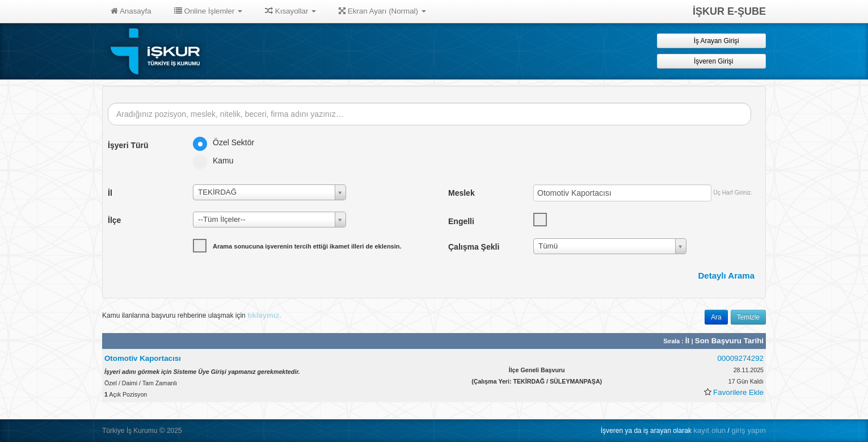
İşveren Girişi (712, 61)
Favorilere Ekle (738, 392)
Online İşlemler (208, 11)
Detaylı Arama (727, 275)
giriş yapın (749, 430)
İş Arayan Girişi (711, 41)
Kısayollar (290, 11)
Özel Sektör (227, 142)
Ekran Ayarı (382, 11)
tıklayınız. (264, 315)
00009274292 (740, 358)
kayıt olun (709, 430)
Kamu (217, 161)
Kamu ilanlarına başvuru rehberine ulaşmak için (192, 315)
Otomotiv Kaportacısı (143, 358)
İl (688, 341)
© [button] (162, 430)
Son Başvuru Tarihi (729, 341)
